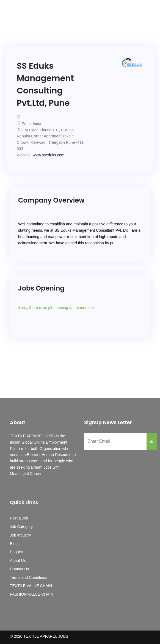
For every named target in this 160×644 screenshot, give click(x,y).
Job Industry (20, 535)
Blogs (15, 544)
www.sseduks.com (49, 155)
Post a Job (19, 518)
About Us (18, 560)
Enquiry (16, 552)
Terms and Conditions (28, 577)
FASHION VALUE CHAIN (32, 594)
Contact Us (19, 569)
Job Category (21, 527)
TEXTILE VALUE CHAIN (31, 586)
